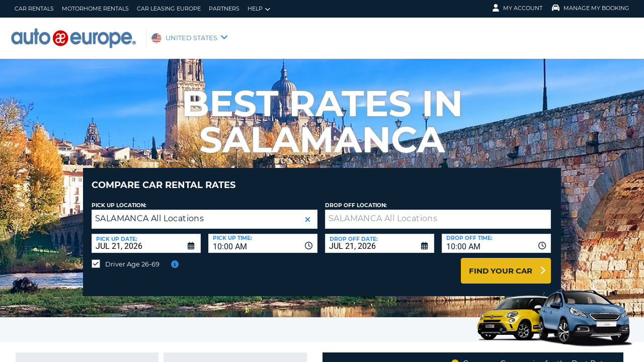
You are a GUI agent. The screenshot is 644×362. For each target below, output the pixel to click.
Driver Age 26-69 (132, 256)
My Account (517, 8)
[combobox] (263, 236)
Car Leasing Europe (169, 9)
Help (259, 9)
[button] (308, 212)
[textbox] (438, 212)
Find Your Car (501, 263)
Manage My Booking (591, 8)
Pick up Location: (119, 198)
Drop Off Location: (356, 198)
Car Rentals (34, 9)
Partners (224, 9)
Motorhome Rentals (95, 9)
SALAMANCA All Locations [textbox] (149, 211)
